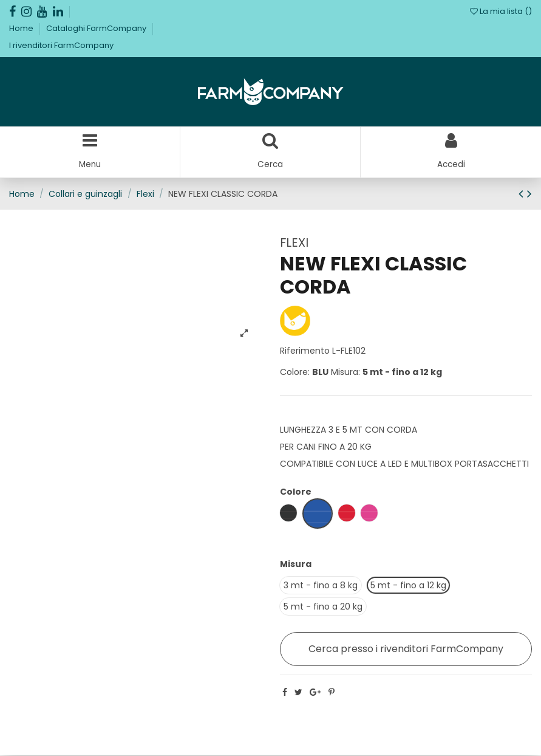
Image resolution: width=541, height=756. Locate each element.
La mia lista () (501, 11)
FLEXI (294, 243)
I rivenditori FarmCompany (61, 45)
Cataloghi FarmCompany (97, 28)
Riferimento (305, 351)
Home (22, 28)
